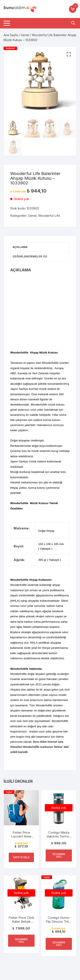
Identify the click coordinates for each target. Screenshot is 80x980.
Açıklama (20, 247)
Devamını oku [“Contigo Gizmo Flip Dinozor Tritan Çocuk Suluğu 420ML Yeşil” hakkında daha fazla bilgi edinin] (59, 944)
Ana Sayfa (11, 35)
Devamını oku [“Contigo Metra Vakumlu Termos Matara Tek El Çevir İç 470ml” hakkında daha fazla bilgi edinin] (59, 855)
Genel (25, 35)
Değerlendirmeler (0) (30, 256)
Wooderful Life (49, 216)
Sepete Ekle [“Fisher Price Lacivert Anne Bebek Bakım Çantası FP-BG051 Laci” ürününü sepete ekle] (21, 857)
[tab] (40, 247)
